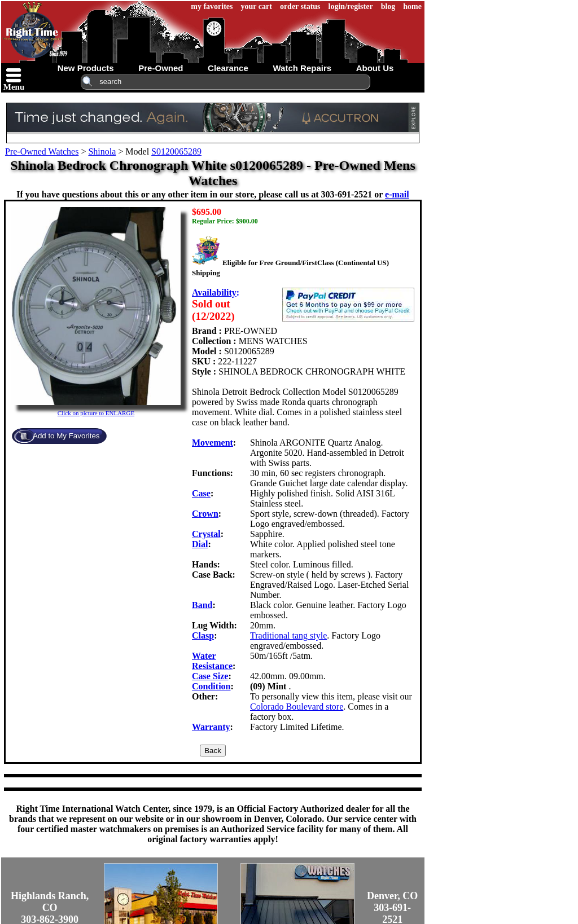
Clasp (203, 635)
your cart (257, 6)
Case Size (210, 676)
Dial (200, 544)
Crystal (206, 534)
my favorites (212, 6)
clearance (228, 68)
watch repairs (302, 68)
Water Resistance (212, 661)
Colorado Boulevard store (297, 707)
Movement (213, 443)
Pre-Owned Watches (42, 151)
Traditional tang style (288, 635)
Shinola (102, 151)
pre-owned (161, 68)
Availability (214, 292)
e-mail (397, 194)
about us (375, 68)
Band (202, 605)
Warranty (211, 727)
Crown (205, 514)
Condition (211, 686)
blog (388, 6)
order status (300, 6)
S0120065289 (176, 151)
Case (201, 493)
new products (86, 68)
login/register (351, 6)
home (412, 6)
